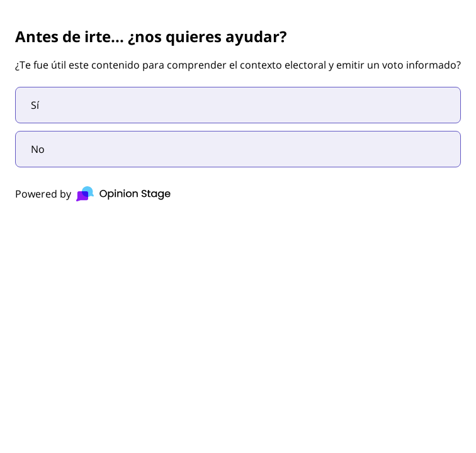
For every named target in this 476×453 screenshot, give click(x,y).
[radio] (238, 105)
